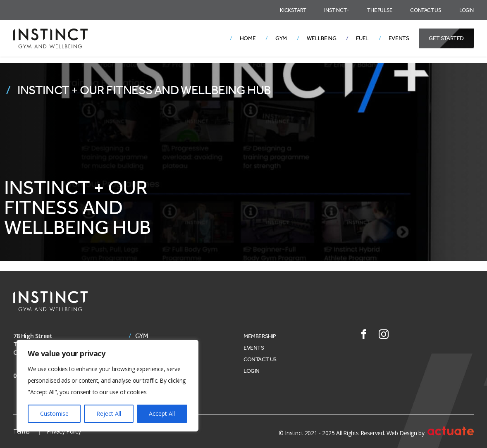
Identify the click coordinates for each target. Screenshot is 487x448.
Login (467, 10)
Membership (260, 336)
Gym (281, 38)
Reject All (109, 413)
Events (399, 38)
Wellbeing (321, 38)
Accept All (162, 413)
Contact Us (426, 10)
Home (248, 38)
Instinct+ (337, 10)
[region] (107, 386)
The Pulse (380, 10)
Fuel (362, 38)
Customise (54, 413)
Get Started (446, 38)
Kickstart (293, 10)
